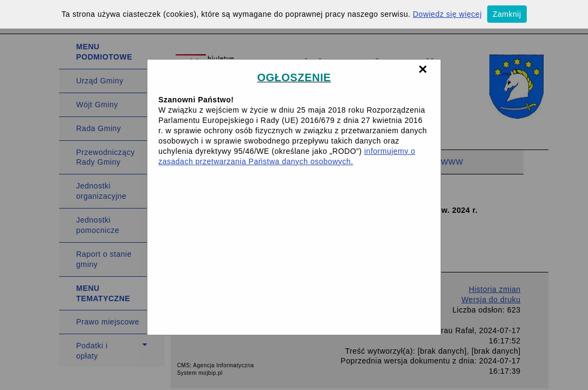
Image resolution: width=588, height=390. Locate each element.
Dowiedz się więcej (447, 14)
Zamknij (507, 14)
